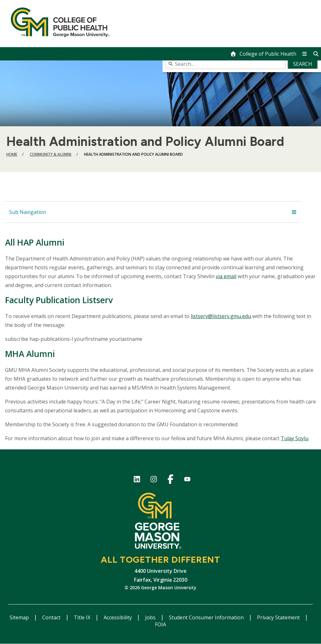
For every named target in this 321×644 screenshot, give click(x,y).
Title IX (83, 617)
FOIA (160, 624)
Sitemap (20, 617)
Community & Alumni (51, 154)
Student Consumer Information (207, 617)
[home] (263, 54)
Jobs (151, 617)
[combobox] (242, 64)
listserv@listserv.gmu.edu (221, 316)
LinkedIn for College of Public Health (137, 480)
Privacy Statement (279, 617)
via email (226, 276)
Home (12, 154)
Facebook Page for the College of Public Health (171, 480)
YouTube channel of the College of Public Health (187, 480)
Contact (52, 617)
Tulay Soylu (295, 438)
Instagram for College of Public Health (154, 480)
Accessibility (118, 617)
